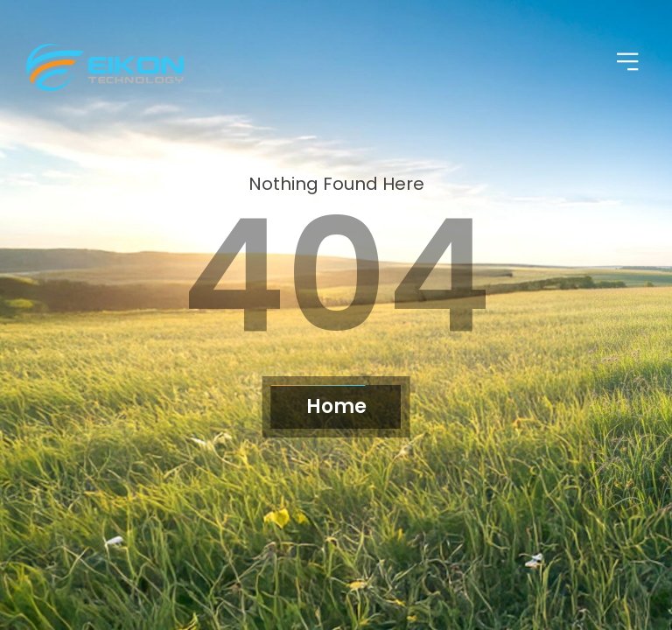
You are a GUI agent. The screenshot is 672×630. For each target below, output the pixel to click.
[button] (628, 63)
